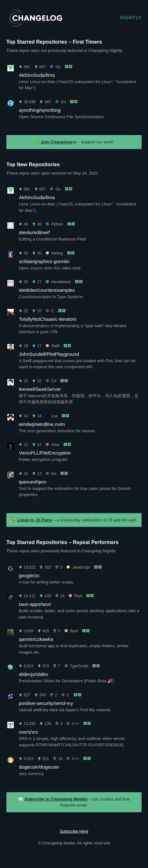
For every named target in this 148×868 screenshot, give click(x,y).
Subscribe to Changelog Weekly (56, 799)
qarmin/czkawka (36, 639)
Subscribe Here (74, 831)
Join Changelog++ (59, 142)
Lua (52, 416)
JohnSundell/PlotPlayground (49, 354)
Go (55, 67)
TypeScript (76, 666)
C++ (73, 724)
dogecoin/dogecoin (39, 767)
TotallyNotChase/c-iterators (48, 319)
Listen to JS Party (35, 520)
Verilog (54, 253)
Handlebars (58, 282)
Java (52, 445)
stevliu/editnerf (34, 232)
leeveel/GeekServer (40, 389)
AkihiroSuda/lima (37, 75)
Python (54, 224)
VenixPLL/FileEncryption (45, 453)
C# (51, 381)
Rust (75, 596)
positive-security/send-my (46, 703)
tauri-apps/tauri (35, 604)
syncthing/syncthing (40, 110)
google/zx (29, 575)
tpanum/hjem (33, 482)
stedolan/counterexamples (47, 290)
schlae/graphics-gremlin (44, 261)
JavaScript (78, 567)
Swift (53, 346)
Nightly (131, 18)
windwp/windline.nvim (42, 424)
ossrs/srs (28, 732)
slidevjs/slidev (34, 674)
